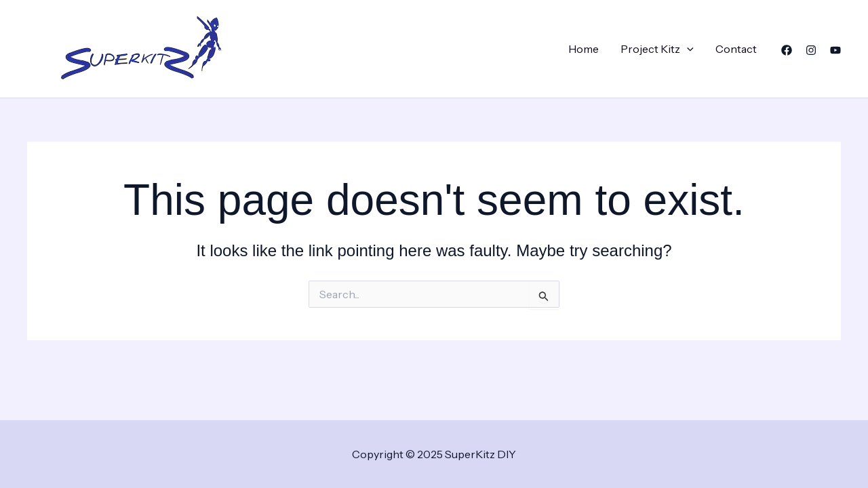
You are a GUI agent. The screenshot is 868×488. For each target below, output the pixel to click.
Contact (736, 49)
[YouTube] (835, 50)
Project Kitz (657, 49)
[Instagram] (811, 50)
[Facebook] (787, 50)
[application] (687, 49)
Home (584, 49)
